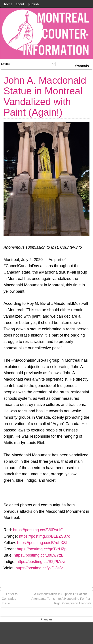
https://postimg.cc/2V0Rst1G (38, 530)
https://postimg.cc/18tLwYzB (39, 555)
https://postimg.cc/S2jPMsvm (42, 562)
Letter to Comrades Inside (10, 598)
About (20, 4)
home (8, 4)
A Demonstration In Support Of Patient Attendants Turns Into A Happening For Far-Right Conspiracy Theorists (61, 598)
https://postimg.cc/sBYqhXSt (42, 543)
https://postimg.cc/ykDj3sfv (39, 568)
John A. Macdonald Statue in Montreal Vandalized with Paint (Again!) (45, 96)
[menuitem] (82, 66)
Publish (33, 4)
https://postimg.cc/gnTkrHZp (42, 549)
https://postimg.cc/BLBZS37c (45, 536)
